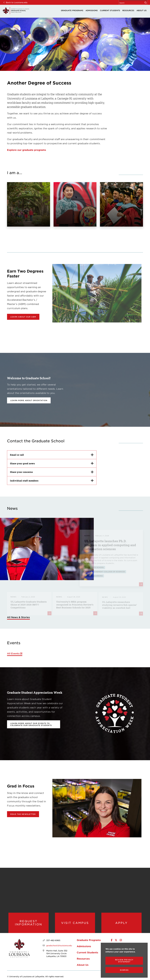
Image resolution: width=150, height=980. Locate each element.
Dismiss (124, 970)
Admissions (92, 10)
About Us (142, 10)
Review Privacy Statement (124, 961)
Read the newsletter (23, 814)
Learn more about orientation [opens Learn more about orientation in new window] (29, 400)
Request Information (29, 923)
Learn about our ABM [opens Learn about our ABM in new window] (23, 317)
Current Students (110, 10)
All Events (13, 654)
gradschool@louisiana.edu (59, 945)
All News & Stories (18, 617)
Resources (128, 10)
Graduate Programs (72, 10)
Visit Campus (75, 923)
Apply (121, 923)
